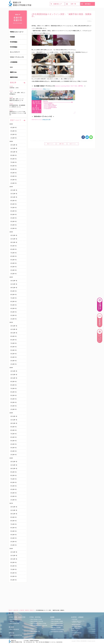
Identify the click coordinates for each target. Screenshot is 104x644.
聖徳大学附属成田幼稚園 (57, 623)
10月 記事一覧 (14, 152)
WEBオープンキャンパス (17, 57)
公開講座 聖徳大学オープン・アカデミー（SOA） (79, 622)
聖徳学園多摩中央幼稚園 (57, 632)
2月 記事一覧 (13, 134)
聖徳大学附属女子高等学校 (37, 621)
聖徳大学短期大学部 (14, 623)
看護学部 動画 (14, 77)
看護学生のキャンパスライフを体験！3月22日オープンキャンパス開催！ (18, 113)
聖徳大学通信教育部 (14, 629)
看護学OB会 (13, 72)
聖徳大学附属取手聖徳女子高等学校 (39, 625)
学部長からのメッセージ (17, 32)
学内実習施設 (14, 42)
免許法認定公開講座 (77, 627)
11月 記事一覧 (14, 148)
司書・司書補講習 (76, 629)
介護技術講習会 (76, 635)
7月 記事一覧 (13, 162)
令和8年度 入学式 (15, 88)
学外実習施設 (14, 47)
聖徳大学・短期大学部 (13, 610)
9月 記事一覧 (13, 155)
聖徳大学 (12, 621)
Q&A (11, 67)
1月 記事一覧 (13, 138)
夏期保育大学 (75, 631)
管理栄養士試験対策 (77, 633)
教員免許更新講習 (76, 625)
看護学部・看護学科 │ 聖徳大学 (27, 610)
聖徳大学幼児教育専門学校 (16, 635)
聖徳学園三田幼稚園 (56, 628)
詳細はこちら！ (47, 89)
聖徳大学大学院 (13, 619)
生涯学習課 (75, 619)
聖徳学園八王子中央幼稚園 (57, 630)
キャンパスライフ (15, 52)
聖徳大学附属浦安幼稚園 (57, 625)
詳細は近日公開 (46, 120)
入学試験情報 (14, 62)
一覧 (24, 83)
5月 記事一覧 (13, 169)
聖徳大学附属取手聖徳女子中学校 (38, 623)
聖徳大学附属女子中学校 (36, 619)
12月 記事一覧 (14, 145)
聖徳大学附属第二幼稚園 (57, 621)
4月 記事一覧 (13, 128)
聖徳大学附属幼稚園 (56, 619)
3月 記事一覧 (13, 131)
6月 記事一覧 (13, 166)
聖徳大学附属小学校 (35, 631)
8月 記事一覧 (13, 159)
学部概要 (12, 37)
